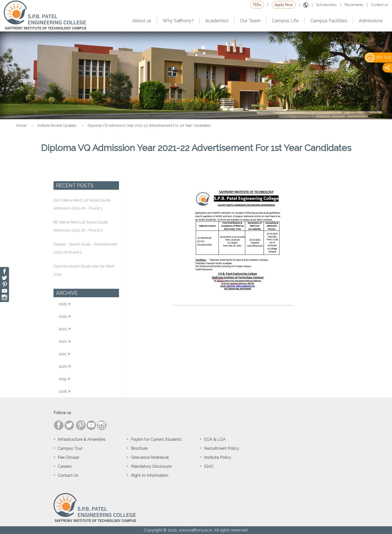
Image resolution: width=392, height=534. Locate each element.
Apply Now (284, 5)
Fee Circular (68, 457)
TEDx (257, 5)
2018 (62, 391)
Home (21, 125)
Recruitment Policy (221, 448)
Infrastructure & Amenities (82, 439)
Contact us (380, 5)
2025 (62, 304)
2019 (62, 379)
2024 (63, 316)
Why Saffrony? (178, 21)
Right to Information (150, 475)
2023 (63, 329)
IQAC (209, 466)
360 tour (378, 57)
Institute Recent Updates (57, 125)
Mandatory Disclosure (151, 466)
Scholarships (326, 5)
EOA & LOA (215, 439)
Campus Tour (70, 448)
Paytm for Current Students (156, 439)
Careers (65, 466)
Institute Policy (218, 457)
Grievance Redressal (150, 457)
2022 (63, 341)
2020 (63, 366)
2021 (62, 354)
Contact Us (68, 475)
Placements (354, 5)
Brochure (139, 448)
